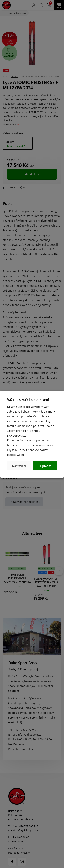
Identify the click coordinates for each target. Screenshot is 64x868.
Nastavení (19, 466)
